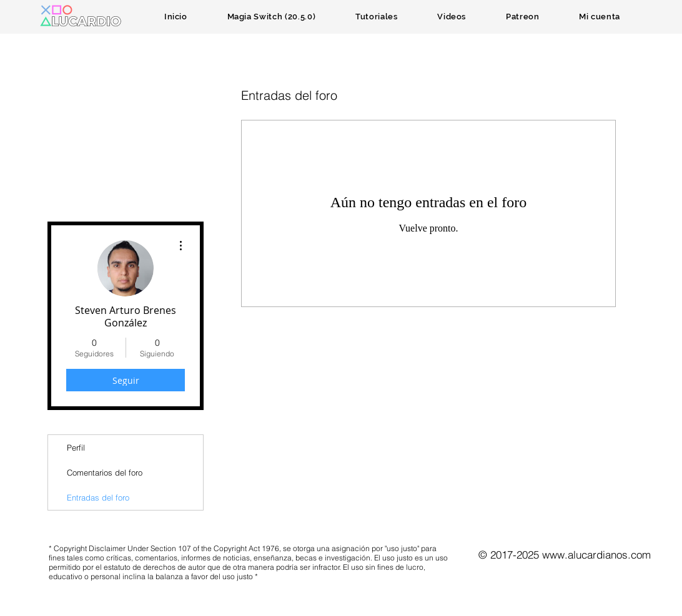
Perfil (76, 447)
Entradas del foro (98, 497)
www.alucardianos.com (596, 555)
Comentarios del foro (105, 472)
